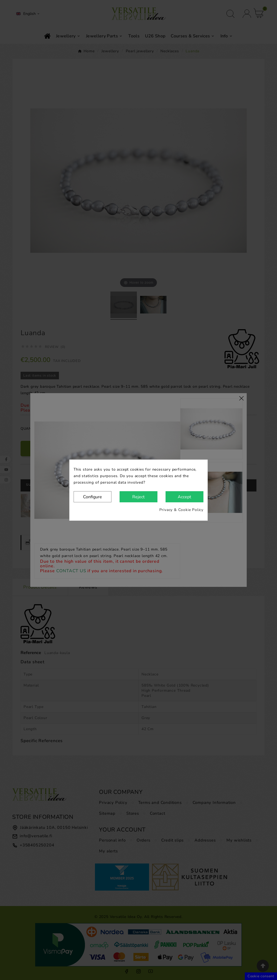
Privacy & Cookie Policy (181, 510)
